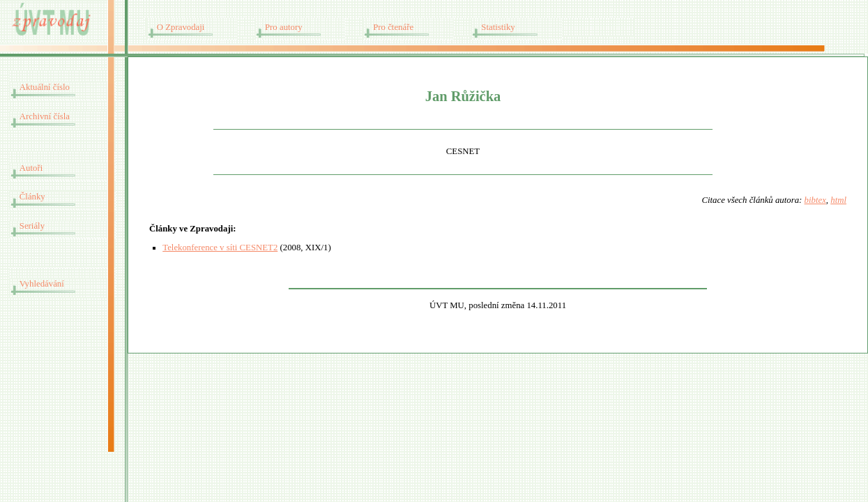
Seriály (32, 226)
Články (32, 197)
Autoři (31, 168)
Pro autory (284, 27)
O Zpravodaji (181, 27)
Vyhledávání (42, 284)
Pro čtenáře (393, 27)
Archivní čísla (45, 116)
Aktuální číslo (45, 87)
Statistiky (498, 27)
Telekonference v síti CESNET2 (220, 248)
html (838, 200)
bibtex (815, 200)
